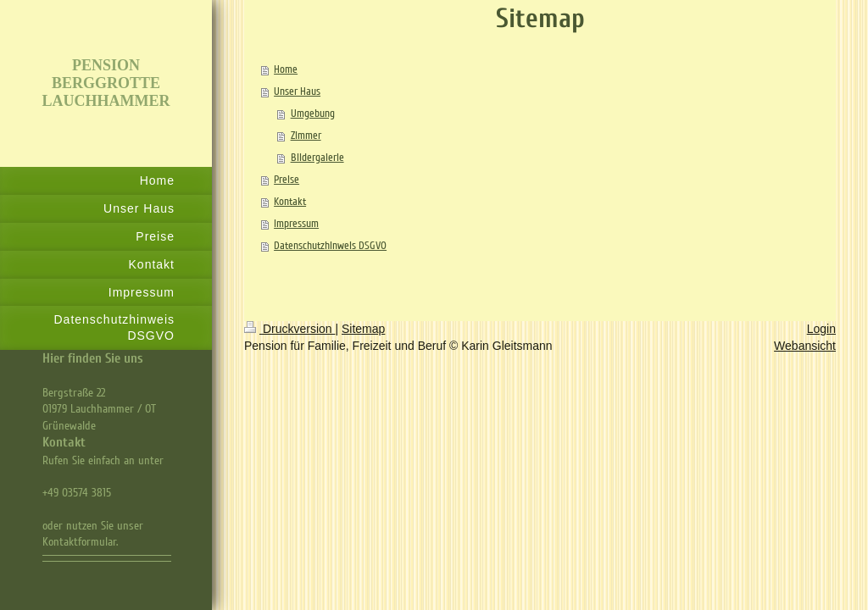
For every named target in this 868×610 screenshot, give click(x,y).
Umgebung (313, 114)
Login (821, 329)
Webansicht (805, 346)
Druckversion (289, 329)
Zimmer (306, 136)
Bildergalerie (317, 158)
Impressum (296, 224)
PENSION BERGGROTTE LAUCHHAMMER (106, 83)
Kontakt (290, 202)
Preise (287, 180)
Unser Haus (297, 91)
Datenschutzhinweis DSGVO (330, 246)
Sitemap (363, 329)
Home (286, 69)
